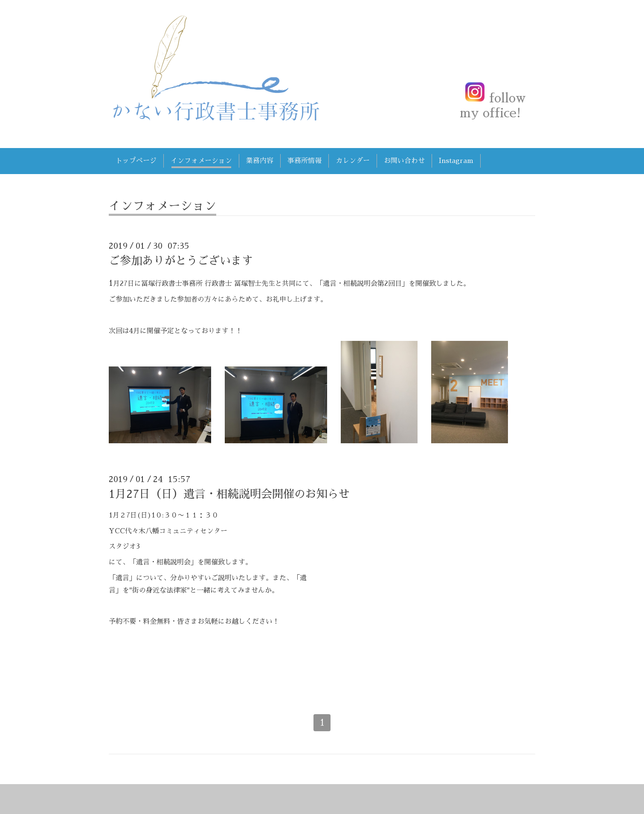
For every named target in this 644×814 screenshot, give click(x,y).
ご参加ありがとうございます (181, 261)
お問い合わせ (404, 161)
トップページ (136, 161)
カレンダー (353, 161)
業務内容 (260, 161)
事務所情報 (305, 161)
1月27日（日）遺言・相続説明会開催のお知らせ (229, 494)
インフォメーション (201, 161)
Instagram (456, 161)
